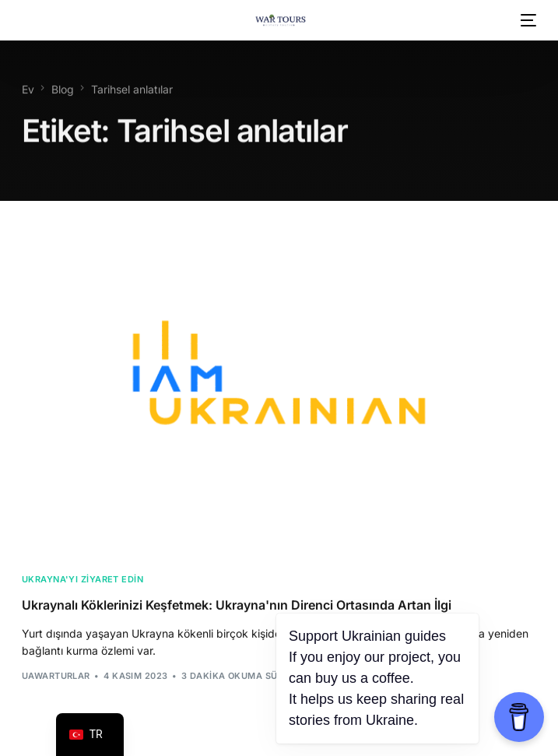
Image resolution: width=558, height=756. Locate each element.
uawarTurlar (56, 677)
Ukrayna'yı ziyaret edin (82, 581)
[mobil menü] (527, 20)
